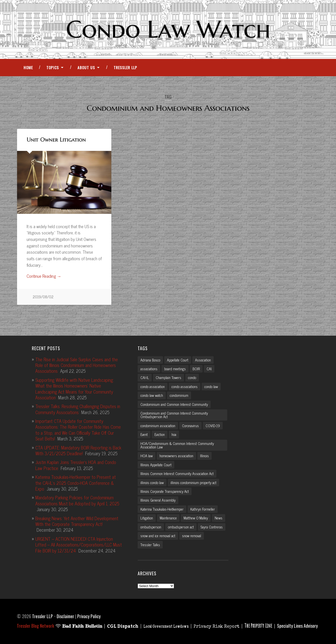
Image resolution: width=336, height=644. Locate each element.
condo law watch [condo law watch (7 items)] (152, 395)
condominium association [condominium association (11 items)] (158, 426)
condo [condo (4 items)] (192, 378)
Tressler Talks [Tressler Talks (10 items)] (150, 545)
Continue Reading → (44, 276)
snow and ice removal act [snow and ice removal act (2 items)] (158, 536)
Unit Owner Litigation (56, 140)
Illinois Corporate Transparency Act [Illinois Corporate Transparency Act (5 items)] (165, 491)
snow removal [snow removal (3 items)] (192, 536)
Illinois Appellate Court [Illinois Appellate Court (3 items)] (156, 465)
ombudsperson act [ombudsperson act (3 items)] (181, 527)
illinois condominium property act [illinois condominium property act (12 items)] (193, 483)
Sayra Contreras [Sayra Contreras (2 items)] (212, 527)
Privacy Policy (89, 616)
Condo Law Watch (168, 29)
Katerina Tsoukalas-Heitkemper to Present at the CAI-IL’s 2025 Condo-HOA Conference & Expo (76, 483)
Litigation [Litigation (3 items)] (147, 518)
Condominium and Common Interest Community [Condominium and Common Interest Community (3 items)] (174, 404)
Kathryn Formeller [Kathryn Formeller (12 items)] (203, 509)
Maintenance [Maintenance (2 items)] (168, 518)
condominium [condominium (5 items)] (179, 395)
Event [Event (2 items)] (144, 434)
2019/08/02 (43, 297)
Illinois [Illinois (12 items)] (204, 456)
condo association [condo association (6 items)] (153, 387)
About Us (86, 67)
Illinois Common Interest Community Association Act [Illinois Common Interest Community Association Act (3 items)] (177, 474)
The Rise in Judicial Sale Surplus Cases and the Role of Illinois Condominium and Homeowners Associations (77, 365)
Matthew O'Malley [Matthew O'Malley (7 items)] (196, 518)
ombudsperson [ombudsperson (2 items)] (151, 527)
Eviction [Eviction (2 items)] (160, 434)
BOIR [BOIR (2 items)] (196, 369)
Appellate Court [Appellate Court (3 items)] (178, 360)
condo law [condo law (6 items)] (211, 387)
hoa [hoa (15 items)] (174, 434)
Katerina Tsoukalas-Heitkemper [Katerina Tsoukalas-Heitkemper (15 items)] (162, 509)
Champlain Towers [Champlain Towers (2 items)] (169, 378)
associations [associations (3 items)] (149, 369)
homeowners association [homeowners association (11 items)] (176, 456)
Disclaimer (65, 616)
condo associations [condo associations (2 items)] (185, 387)
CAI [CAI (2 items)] (209, 369)
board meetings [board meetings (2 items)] (175, 369)
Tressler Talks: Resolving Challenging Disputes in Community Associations (78, 409)
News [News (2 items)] (219, 518)
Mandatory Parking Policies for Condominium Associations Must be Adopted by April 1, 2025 (77, 500)
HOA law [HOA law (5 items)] (147, 456)
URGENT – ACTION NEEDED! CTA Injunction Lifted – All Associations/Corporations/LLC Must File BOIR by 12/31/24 (79, 545)
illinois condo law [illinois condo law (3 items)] (152, 483)
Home (28, 67)
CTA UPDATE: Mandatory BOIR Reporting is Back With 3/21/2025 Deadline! (78, 450)
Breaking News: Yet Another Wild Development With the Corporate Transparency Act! (77, 521)
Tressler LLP (125, 67)
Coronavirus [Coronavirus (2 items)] (190, 426)
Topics (53, 67)
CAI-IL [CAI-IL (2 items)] (145, 378)
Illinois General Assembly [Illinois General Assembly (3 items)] (158, 500)
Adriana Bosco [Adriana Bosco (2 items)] (150, 360)
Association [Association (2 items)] (203, 360)
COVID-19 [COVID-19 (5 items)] (213, 426)
